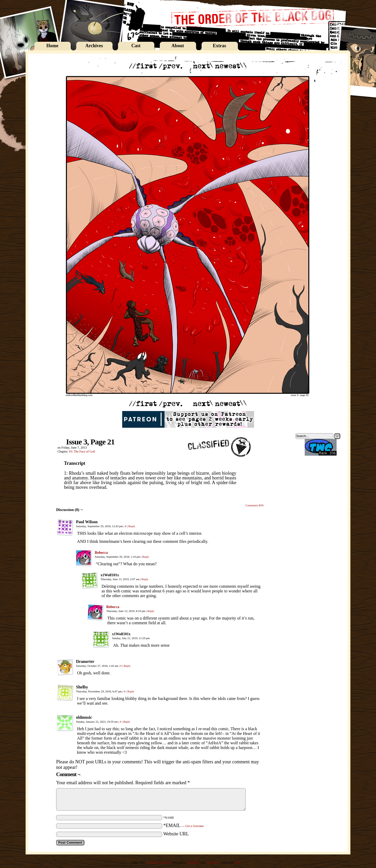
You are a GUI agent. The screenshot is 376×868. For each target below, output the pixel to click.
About (178, 46)
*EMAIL (184, 825)
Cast (136, 46)
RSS (237, 863)
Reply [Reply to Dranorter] (127, 666)
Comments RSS (255, 505)
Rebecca (101, 553)
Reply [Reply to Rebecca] (146, 557)
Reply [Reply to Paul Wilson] (132, 526)
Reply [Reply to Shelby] (131, 691)
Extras (219, 46)
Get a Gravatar (195, 826)
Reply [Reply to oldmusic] (127, 722)
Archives (94, 46)
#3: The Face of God (82, 451)
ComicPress (213, 863)
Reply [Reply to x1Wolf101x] (145, 579)
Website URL (176, 834)
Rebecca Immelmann (159, 863)
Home (52, 46)
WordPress (193, 863)
